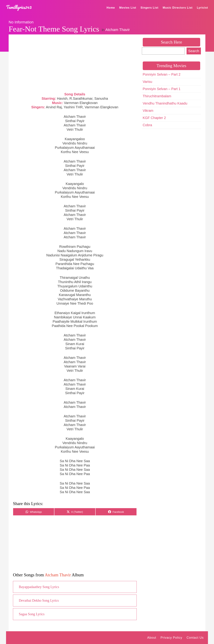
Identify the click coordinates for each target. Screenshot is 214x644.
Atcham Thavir (118, 30)
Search (194, 51)
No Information (21, 22)
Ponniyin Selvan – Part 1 (162, 89)
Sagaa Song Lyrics (32, 614)
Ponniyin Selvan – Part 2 (162, 74)
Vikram (148, 111)
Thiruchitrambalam (157, 96)
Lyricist (202, 8)
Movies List (128, 8)
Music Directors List (178, 8)
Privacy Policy (171, 638)
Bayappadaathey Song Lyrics (39, 587)
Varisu (147, 82)
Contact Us (195, 638)
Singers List (149, 8)
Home (111, 8)
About (152, 638)
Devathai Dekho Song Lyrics (39, 600)
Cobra (147, 125)
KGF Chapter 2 (154, 118)
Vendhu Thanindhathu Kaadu (165, 103)
